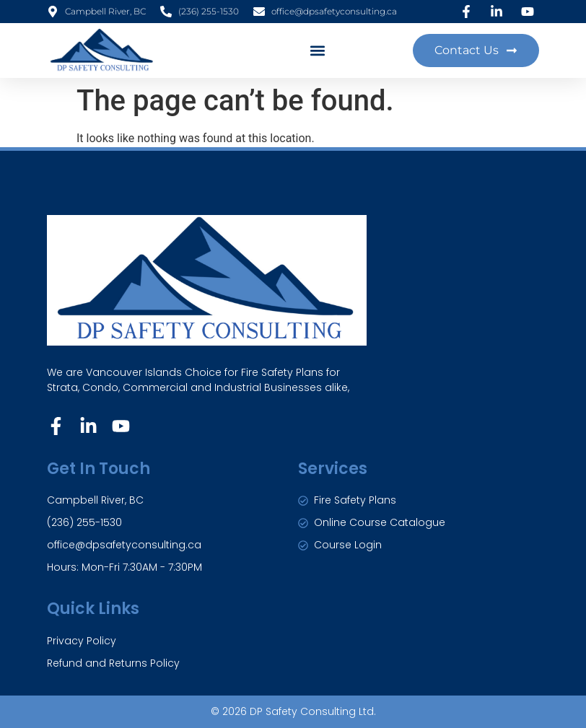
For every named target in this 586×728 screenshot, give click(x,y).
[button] (318, 50)
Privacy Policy (82, 641)
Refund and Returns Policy (113, 663)
